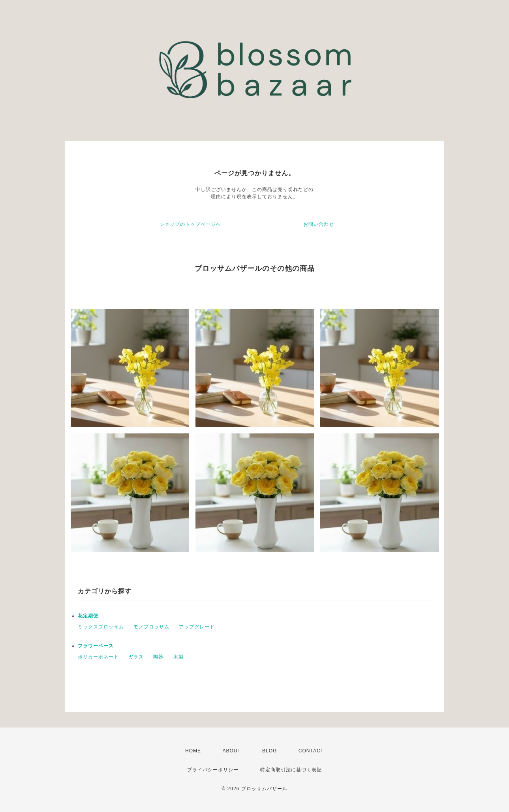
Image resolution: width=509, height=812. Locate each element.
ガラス (136, 657)
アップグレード (197, 627)
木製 (178, 657)
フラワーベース (96, 646)
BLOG (270, 751)
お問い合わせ (319, 224)
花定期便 (88, 616)
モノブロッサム (151, 627)
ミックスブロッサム (101, 627)
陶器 (158, 657)
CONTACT (311, 751)
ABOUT (231, 751)
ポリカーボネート (98, 657)
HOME (193, 751)
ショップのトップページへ (190, 224)
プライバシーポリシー (213, 770)
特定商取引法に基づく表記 (291, 770)
